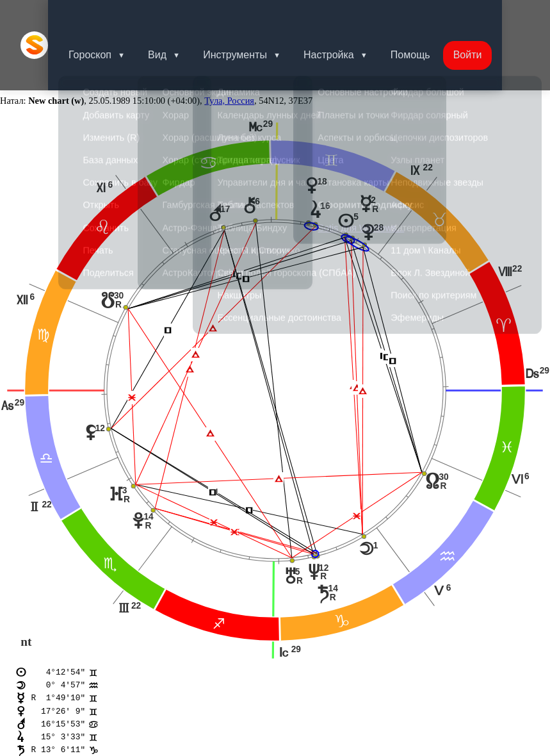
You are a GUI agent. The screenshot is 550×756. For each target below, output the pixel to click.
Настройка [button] (352, 16)
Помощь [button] (436, 16)
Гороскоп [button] (105, 16)
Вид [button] (175, 16)
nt (26, 583)
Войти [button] (496, 16)
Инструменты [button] (255, 16)
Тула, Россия (229, 42)
